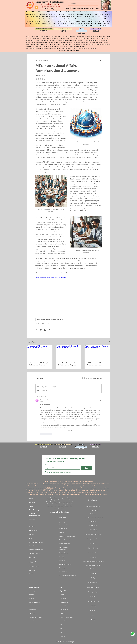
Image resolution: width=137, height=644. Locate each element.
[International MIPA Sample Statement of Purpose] (40, 352)
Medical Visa (63, 529)
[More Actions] (100, 401)
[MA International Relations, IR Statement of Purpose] (69, 352)
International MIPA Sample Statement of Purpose (39, 364)
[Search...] (83, 4)
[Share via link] (49, 330)
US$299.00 (50, 488)
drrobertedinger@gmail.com (50, 9)
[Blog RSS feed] (37, 8)
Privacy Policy (33, 530)
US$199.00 (45, 490)
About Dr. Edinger (35, 510)
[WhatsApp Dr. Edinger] (133, 634)
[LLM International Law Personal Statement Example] (97, 352)
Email (46, 464)
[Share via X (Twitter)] (41, 330)
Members (32, 527)
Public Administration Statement (45, 324)
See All (109, 342)
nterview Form (47, 484)
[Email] (62, 468)
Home (31, 499)
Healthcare (63, 517)
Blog (30, 538)
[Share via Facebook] (36, 330)
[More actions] (100, 60)
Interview (32, 502)
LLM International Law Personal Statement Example (95, 364)
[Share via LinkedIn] (45, 330)
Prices (31, 506)
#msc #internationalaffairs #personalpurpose (50, 319)
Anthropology (64, 610)
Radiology (93, 610)
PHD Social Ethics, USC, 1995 (55, 36)
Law (61, 587)
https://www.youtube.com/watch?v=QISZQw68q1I (51, 278)
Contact (31, 534)
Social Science (64, 606)
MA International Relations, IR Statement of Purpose (68, 364)
